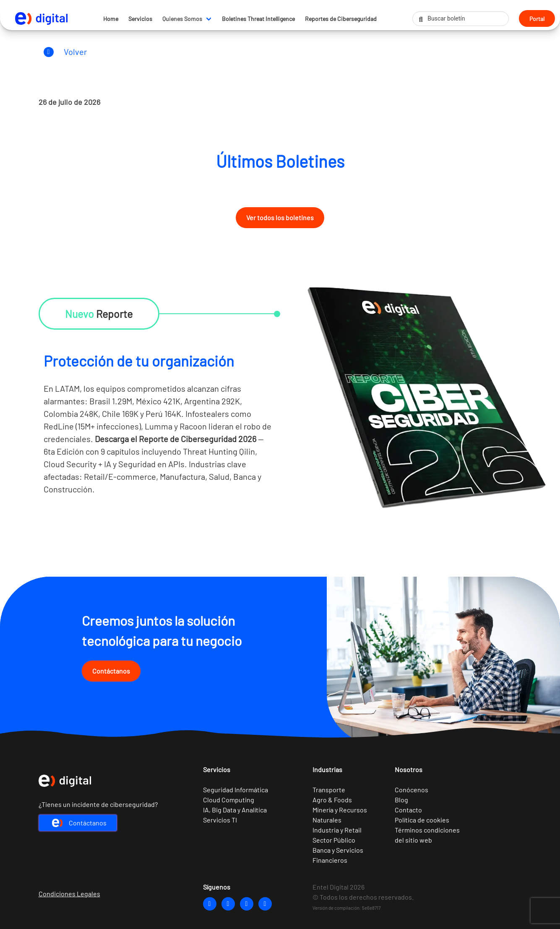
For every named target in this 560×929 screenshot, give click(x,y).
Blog (401, 800)
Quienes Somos (182, 19)
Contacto (408, 810)
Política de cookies (422, 820)
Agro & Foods (332, 800)
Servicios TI (220, 820)
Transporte (329, 790)
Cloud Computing (229, 800)
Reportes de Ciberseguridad (341, 19)
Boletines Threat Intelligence (258, 19)
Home (111, 19)
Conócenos (412, 790)
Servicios (140, 19)
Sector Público (334, 840)
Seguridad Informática (236, 790)
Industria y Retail (337, 830)
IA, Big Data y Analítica (235, 810)
